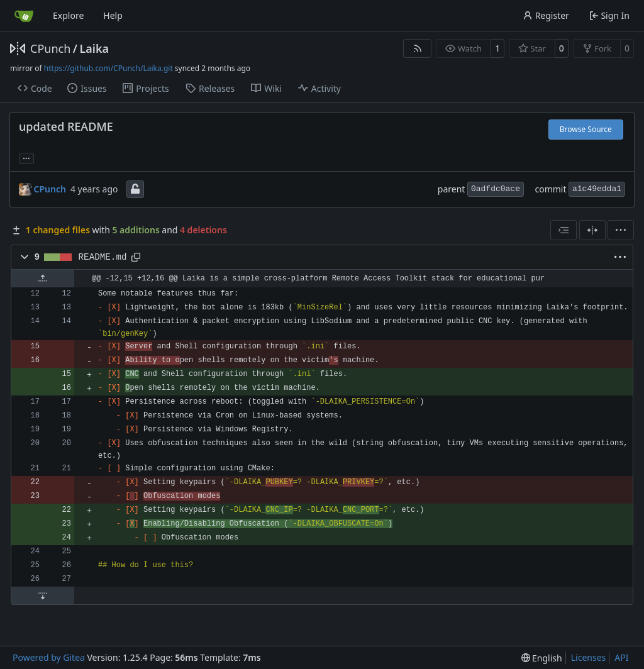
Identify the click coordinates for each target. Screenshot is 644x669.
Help (113, 15)
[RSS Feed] (418, 48)
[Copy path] (136, 257)
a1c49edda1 (597, 189)
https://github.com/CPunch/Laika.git (108, 68)
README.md (103, 257)
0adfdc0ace (496, 189)
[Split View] (592, 230)
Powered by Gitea (49, 657)
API (621, 657)
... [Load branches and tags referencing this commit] (26, 157)
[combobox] (563, 230)
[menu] (621, 230)
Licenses (589, 657)
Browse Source (586, 129)
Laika (94, 48)
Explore (68, 15)
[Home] (24, 16)
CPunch (50, 48)
